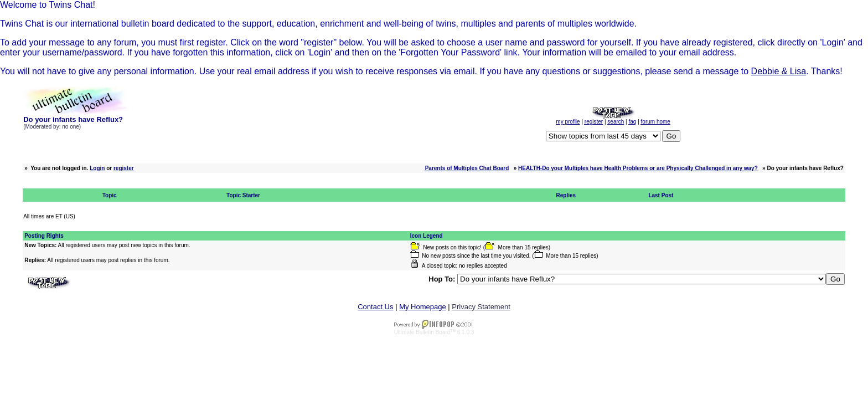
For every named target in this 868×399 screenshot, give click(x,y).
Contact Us (375, 307)
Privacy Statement (481, 307)
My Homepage (423, 307)
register (124, 168)
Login (97, 168)
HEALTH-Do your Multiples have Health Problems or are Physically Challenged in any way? (638, 168)
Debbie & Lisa (779, 71)
